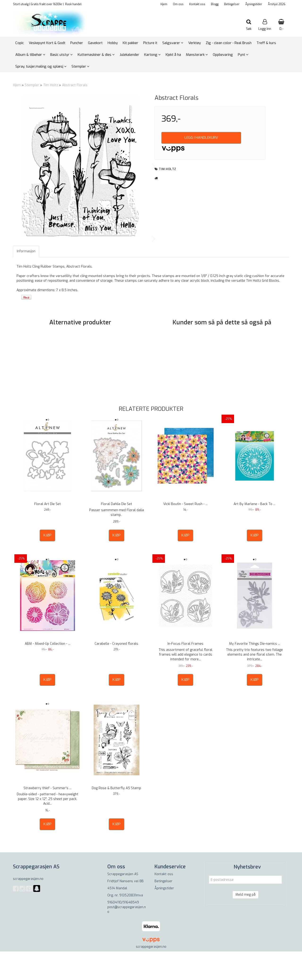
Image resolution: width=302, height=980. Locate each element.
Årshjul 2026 (277, 4)
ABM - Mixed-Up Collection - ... (48, 672)
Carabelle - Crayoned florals (116, 672)
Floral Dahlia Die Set (117, 533)
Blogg (215, 4)
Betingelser (232, 4)
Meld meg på (245, 923)
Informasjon (26, 280)
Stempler (32, 85)
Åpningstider (254, 4)
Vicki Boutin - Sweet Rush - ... (185, 533)
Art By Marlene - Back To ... (254, 533)
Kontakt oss (197, 4)
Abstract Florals (75, 85)
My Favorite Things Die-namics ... (255, 672)
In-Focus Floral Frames (185, 672)
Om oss (178, 4)
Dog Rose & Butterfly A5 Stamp (116, 817)
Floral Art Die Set (48, 533)
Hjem (164, 4)
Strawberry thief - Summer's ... (48, 817)
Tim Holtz (51, 85)
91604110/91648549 (123, 931)
